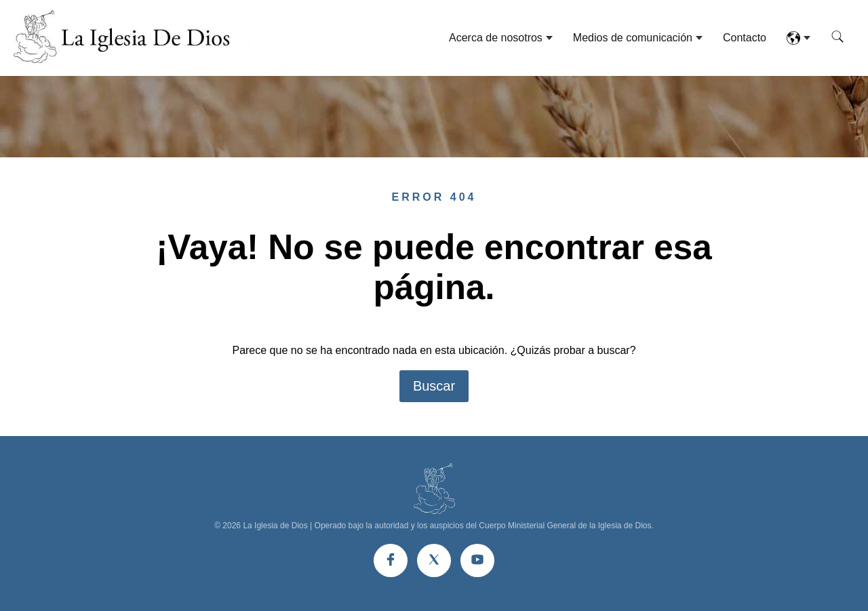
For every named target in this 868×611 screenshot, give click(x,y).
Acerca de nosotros (496, 38)
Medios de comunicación (633, 38)
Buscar (434, 386)
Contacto (745, 38)
